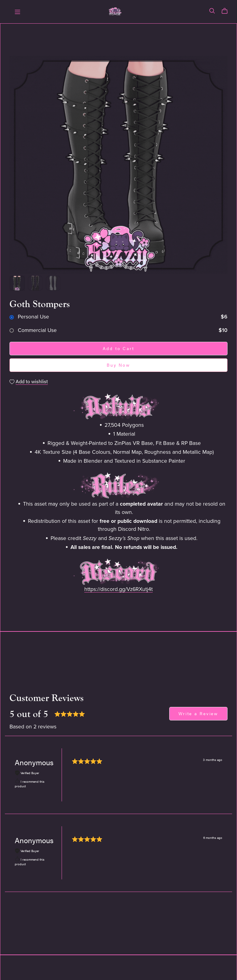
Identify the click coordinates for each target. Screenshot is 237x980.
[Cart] (227, 11)
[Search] (212, 11)
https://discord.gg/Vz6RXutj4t (118, 589)
